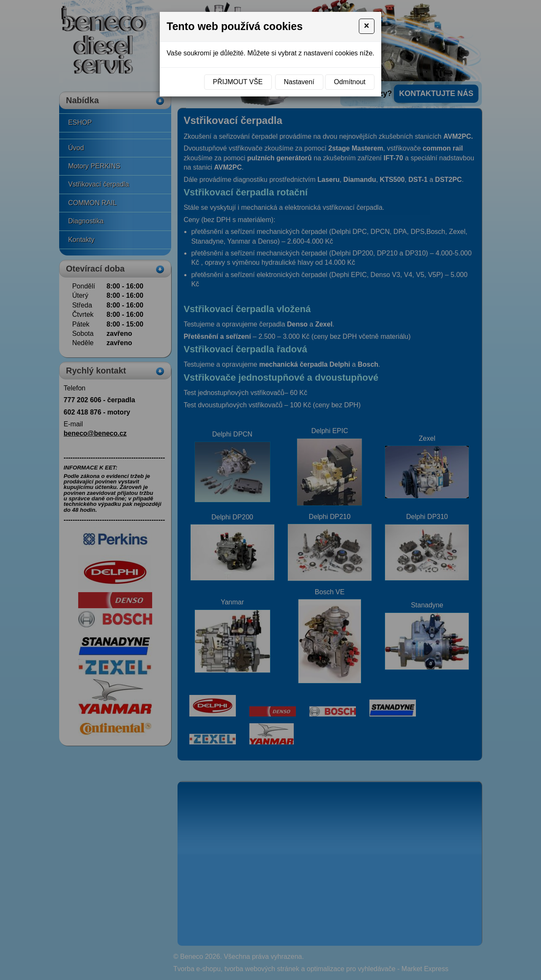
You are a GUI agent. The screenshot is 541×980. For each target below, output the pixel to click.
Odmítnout (350, 82)
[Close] (367, 26)
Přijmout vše (238, 82)
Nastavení (299, 82)
